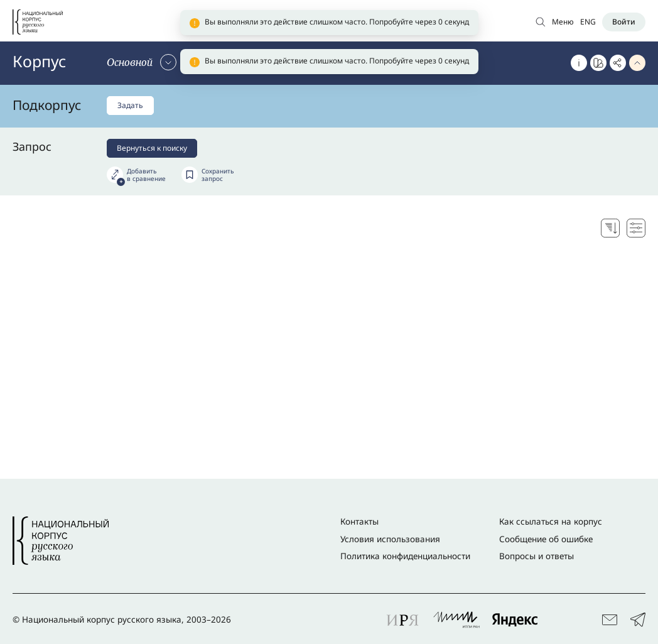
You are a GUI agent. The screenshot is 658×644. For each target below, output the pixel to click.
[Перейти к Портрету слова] (598, 63)
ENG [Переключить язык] (588, 22)
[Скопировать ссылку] (618, 63)
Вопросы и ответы (537, 556)
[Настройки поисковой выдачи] (636, 228)
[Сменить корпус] (142, 62)
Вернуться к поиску (152, 148)
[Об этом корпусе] (579, 63)
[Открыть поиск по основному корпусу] (541, 22)
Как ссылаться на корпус (551, 521)
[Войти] (624, 22)
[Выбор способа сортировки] (610, 228)
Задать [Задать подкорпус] (130, 105)
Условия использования (390, 539)
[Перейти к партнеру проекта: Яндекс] (515, 619)
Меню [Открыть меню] (563, 22)
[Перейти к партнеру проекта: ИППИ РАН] (456, 619)
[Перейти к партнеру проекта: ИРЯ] (403, 619)
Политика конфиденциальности (405, 556)
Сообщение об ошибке (546, 539)
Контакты (359, 521)
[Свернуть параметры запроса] (637, 63)
